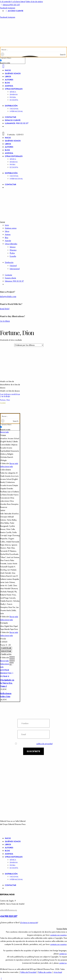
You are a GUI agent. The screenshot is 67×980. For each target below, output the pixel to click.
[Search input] (34, 50)
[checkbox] (12, 61)
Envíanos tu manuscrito (29, 923)
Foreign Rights (62, 929)
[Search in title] (1, 60)
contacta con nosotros (58, 935)
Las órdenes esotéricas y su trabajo (10, 395)
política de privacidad (44, 744)
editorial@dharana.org (8, 910)
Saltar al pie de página (34, 2)
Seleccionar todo (7, 466)
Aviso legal (58, 972)
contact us (63, 954)
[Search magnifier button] (64, 55)
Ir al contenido (5, 2)
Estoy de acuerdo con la (34, 744)
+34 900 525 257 (9, 916)
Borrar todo (4, 432)
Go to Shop (5, 321)
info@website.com (8, 296)
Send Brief (5, 309)
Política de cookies (45, 972)
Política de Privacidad (28, 972)
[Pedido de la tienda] (29, 345)
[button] (10, 385)
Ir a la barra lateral (18, 2)
